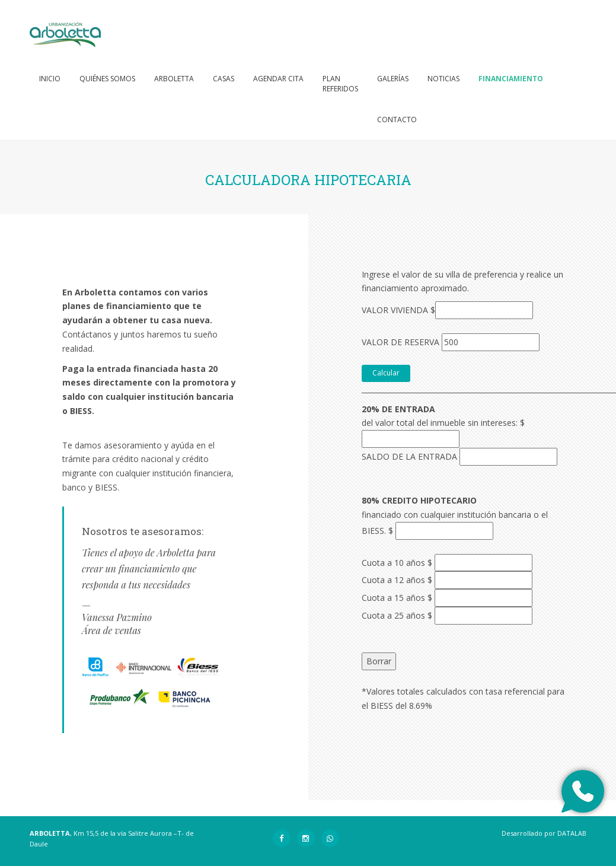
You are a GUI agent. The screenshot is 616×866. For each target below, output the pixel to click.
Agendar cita (278, 79)
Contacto (397, 120)
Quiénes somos (107, 79)
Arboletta (174, 79)
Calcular (386, 373)
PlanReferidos (340, 84)
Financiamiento (511, 79)
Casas (224, 79)
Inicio (50, 79)
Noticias (443, 79)
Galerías (393, 79)
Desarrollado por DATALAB (544, 833)
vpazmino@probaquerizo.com (142, 644)
